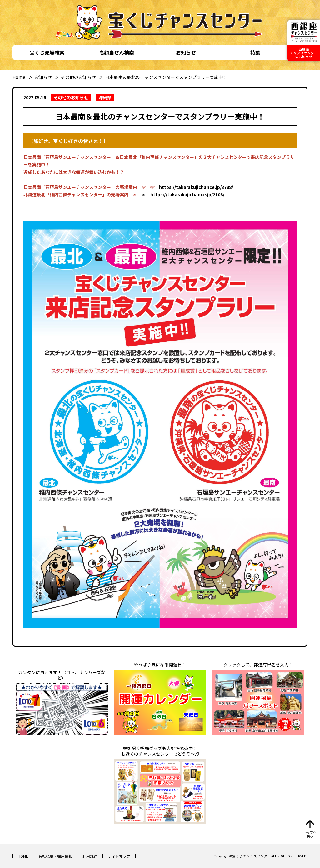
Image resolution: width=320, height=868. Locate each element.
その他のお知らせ (78, 77)
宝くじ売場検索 (47, 52)
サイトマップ (119, 856)
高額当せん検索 (117, 52)
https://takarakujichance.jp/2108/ (187, 194)
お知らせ (186, 52)
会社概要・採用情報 (55, 856)
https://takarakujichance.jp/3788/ (196, 187)
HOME (23, 856)
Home (19, 77)
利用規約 (90, 856)
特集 (255, 52)
